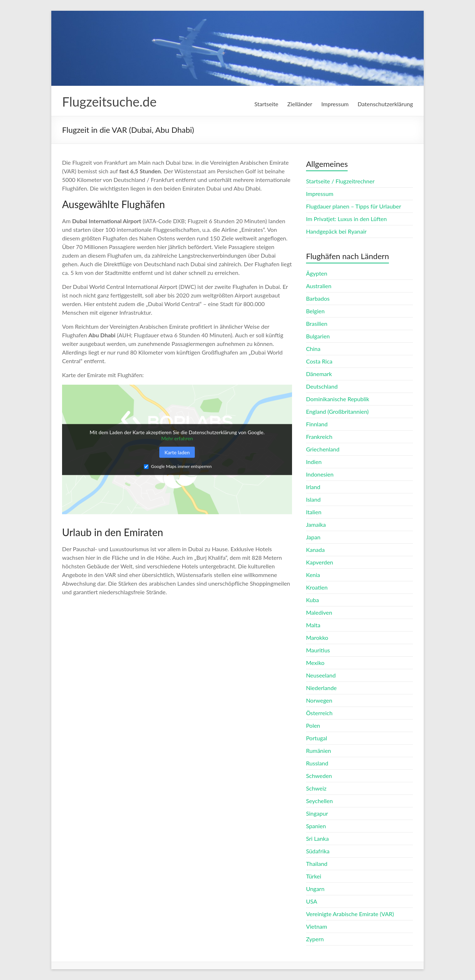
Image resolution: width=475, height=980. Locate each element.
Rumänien (319, 751)
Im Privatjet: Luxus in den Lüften (346, 219)
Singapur (317, 813)
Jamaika (316, 524)
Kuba (312, 600)
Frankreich (319, 437)
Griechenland (323, 449)
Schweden (319, 776)
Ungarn (315, 889)
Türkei (314, 876)
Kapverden (320, 562)
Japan (313, 537)
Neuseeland (321, 675)
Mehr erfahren (177, 438)
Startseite (266, 104)
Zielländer (300, 104)
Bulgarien (318, 336)
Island (313, 499)
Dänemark (319, 374)
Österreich (319, 713)
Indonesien (320, 474)
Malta (313, 625)
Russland (317, 763)
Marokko (317, 637)
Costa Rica (319, 361)
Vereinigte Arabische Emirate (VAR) (350, 914)
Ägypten (317, 273)
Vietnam (317, 926)
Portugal (317, 738)
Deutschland (322, 386)
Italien (314, 512)
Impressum (335, 104)
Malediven (319, 612)
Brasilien (317, 323)
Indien (314, 462)
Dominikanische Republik (338, 399)
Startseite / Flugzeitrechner (340, 181)
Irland (313, 487)
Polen (313, 725)
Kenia (313, 575)
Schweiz (316, 788)
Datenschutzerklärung (385, 104)
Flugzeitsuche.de (109, 102)
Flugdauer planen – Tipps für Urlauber (354, 206)
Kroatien (317, 587)
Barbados (318, 298)
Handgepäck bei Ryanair (336, 231)
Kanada (315, 550)
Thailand (317, 864)
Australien (319, 286)
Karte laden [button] (177, 452)
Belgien (315, 311)
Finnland (317, 424)
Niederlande (321, 688)
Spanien (316, 826)
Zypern (315, 939)
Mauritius (318, 650)
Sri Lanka (317, 838)
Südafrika (318, 851)
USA (312, 901)
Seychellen (319, 801)
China (313, 349)
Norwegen (319, 700)
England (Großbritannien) (337, 411)
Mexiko (315, 663)
